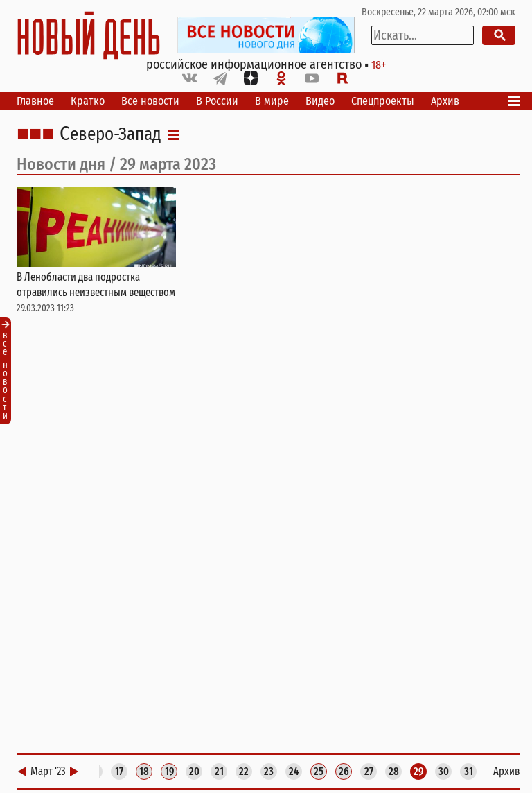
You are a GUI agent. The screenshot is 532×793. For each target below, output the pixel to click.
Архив (445, 101)
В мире (272, 101)
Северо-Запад (110, 134)
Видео (320, 101)
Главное (35, 101)
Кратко (88, 101)
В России (217, 101)
